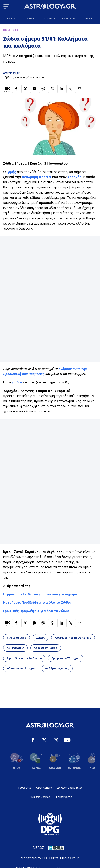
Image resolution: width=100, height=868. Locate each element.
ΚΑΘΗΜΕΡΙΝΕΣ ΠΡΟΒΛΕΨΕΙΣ (73, 638)
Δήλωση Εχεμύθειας (70, 788)
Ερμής (11, 172)
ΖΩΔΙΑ (40, 638)
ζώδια (17, 382)
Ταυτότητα (24, 788)
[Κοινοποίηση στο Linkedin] (61, 89)
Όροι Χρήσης (44, 788)
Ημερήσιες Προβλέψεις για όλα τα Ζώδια (37, 602)
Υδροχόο (74, 177)
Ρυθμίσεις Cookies (39, 797)
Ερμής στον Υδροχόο (66, 658)
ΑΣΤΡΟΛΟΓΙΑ (15, 648)
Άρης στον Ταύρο (46, 648)
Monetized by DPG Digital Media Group (50, 858)
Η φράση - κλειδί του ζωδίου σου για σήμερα (40, 594)
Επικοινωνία (64, 797)
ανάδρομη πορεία (36, 177)
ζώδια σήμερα (17, 638)
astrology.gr (11, 73)
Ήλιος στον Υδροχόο (21, 668)
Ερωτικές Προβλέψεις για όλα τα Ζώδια (36, 611)
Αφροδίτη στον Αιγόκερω (24, 658)
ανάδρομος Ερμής (57, 668)
